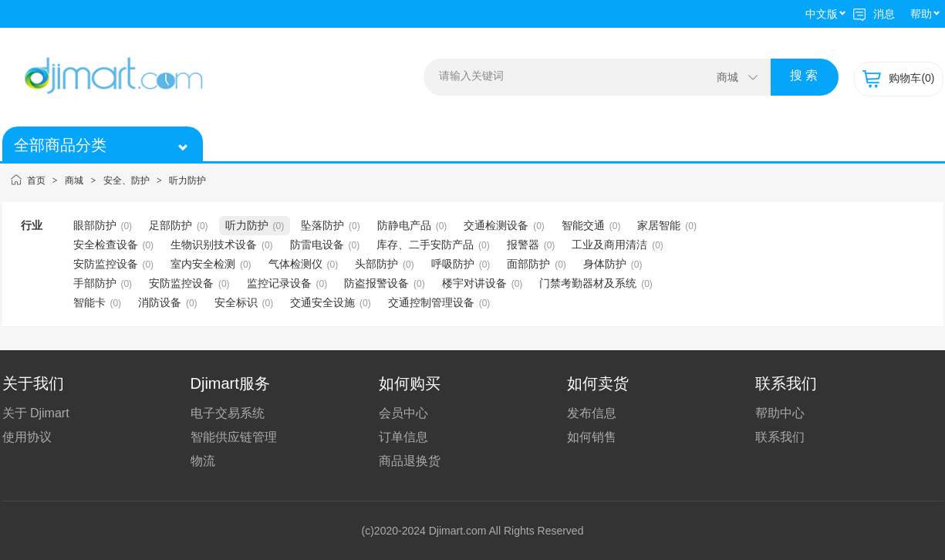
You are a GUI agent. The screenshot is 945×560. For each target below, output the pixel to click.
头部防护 (376, 264)
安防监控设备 (106, 264)
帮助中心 (780, 413)
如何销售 (592, 437)
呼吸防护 (453, 264)
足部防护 (170, 225)
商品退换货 (410, 461)
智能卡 (89, 302)
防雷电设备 (317, 245)
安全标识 (236, 302)
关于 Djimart (36, 413)
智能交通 (583, 225)
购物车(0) (898, 78)
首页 (36, 180)
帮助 (921, 14)
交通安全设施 (322, 302)
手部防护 (95, 283)
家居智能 (659, 225)
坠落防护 (322, 225)
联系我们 (780, 437)
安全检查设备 (106, 245)
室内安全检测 (203, 264)
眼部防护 (95, 225)
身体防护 (605, 264)
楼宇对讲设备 (474, 283)
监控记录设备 (279, 283)
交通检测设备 (496, 225)
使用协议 (27, 437)
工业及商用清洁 (609, 245)
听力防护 (187, 180)
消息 (874, 14)
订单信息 (403, 437)
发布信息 (592, 413)
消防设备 (160, 302)
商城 (74, 180)
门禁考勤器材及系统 (588, 283)
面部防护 (528, 264)
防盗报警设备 (376, 283)
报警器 (523, 245)
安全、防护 (127, 180)
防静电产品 (404, 225)
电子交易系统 (228, 413)
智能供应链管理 (234, 437)
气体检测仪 (295, 264)
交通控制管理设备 (431, 302)
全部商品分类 (99, 145)
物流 (203, 461)
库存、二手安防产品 (425, 245)
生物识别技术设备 (214, 245)
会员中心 (403, 413)
